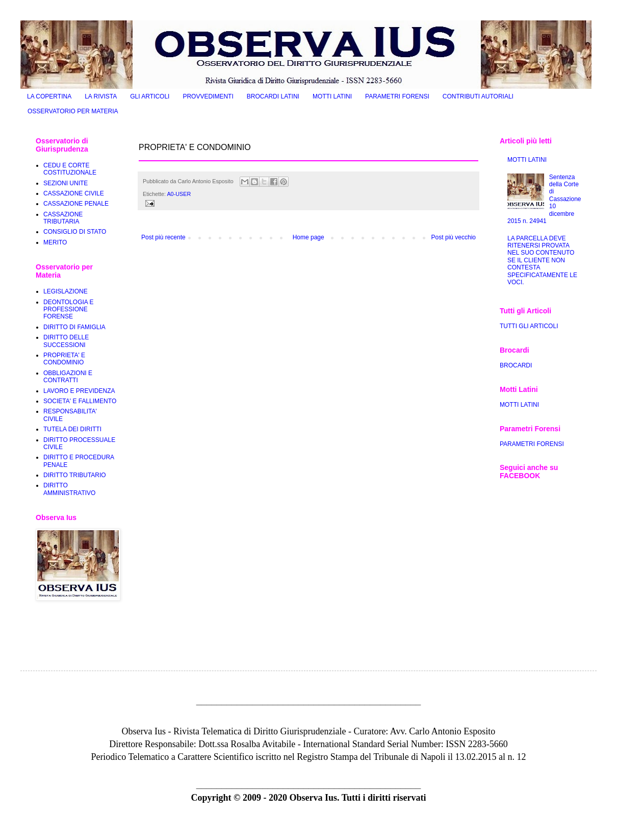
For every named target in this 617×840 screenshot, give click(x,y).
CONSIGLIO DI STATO (75, 232)
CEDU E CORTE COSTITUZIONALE (70, 169)
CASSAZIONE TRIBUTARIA (63, 218)
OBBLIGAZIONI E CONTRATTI (68, 377)
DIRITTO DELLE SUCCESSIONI (66, 341)
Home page (308, 237)
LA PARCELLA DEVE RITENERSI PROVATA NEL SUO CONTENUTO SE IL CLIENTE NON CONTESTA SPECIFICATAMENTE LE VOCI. (542, 260)
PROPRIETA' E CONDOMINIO (64, 359)
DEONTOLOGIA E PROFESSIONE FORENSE (68, 310)
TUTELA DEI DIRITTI (72, 429)
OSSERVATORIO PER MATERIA (73, 111)
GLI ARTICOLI (150, 96)
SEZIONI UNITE (66, 183)
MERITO (55, 242)
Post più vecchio (454, 237)
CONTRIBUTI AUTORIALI (478, 96)
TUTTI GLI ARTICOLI (529, 326)
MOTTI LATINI (332, 96)
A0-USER (179, 194)
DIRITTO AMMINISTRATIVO (69, 489)
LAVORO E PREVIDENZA (79, 391)
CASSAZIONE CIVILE (74, 193)
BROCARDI (516, 365)
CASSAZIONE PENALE (76, 204)
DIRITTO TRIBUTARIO (75, 475)
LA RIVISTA (101, 96)
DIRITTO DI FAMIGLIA (74, 327)
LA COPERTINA (49, 96)
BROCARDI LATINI (273, 96)
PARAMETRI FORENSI (397, 96)
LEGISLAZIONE (66, 291)
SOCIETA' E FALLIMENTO (80, 401)
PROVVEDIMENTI (208, 96)
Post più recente (163, 237)
